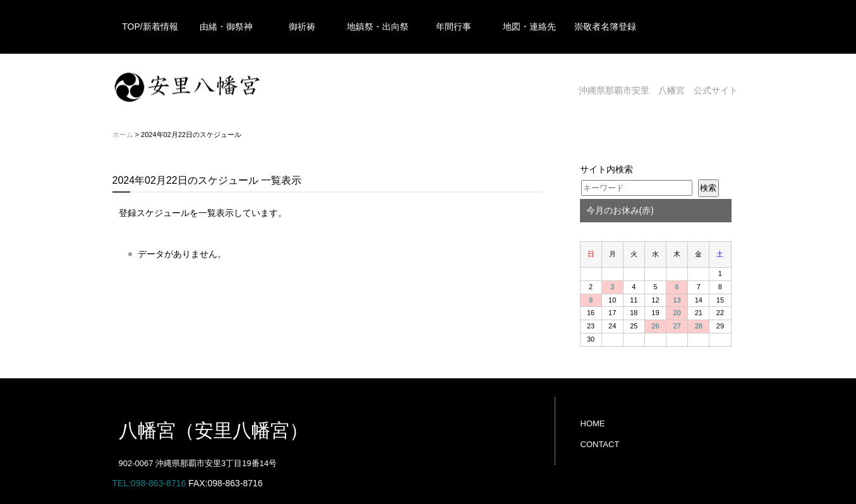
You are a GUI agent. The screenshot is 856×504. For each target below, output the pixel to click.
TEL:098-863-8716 (149, 483)
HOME (593, 423)
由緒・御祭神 (226, 27)
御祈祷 (302, 27)
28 (699, 326)
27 (677, 326)
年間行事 (454, 27)
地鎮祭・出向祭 (378, 27)
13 (677, 300)
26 (655, 326)
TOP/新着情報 (150, 27)
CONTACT (600, 444)
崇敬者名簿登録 (605, 27)
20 (677, 313)
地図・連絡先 (529, 27)
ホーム (123, 135)
